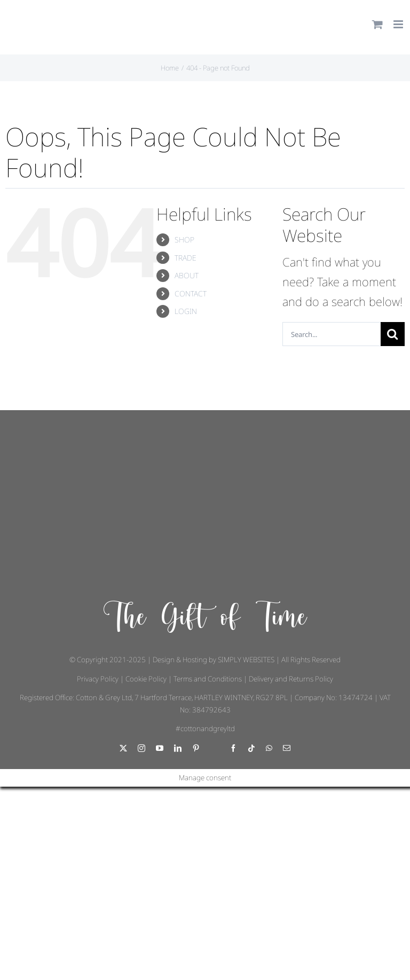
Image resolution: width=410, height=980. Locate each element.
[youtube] (160, 748)
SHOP (184, 240)
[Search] (393, 334)
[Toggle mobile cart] (377, 24)
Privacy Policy (98, 679)
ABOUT (187, 275)
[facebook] (233, 748)
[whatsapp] (269, 748)
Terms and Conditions (208, 679)
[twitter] (123, 748)
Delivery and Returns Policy (291, 679)
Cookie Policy (146, 679)
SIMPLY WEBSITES (246, 660)
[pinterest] (196, 748)
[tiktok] (251, 748)
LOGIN (186, 311)
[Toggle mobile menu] (399, 24)
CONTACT (191, 293)
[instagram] (141, 748)
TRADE (186, 258)
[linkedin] (178, 748)
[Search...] (332, 334)
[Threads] (215, 749)
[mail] (287, 748)
